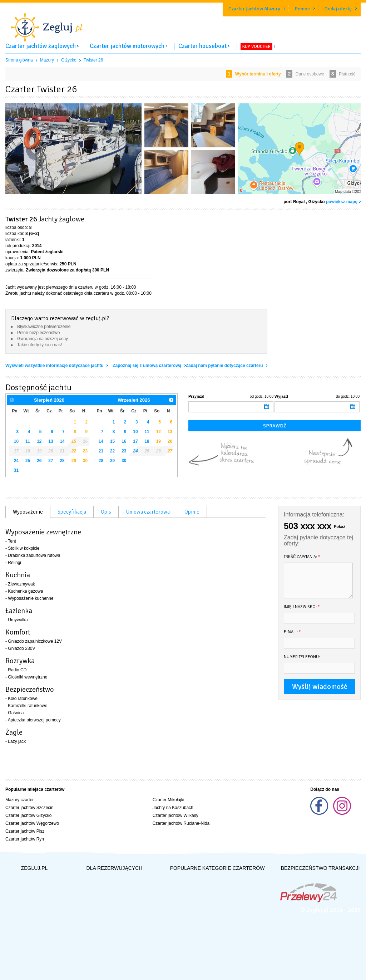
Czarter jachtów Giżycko (28, 815)
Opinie (192, 512)
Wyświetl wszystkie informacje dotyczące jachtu (55, 366)
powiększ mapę (342, 202)
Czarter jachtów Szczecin (29, 808)
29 (74, 461)
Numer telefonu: (302, 657)
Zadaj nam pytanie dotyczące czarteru (225, 366)
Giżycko (69, 60)
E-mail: (292, 632)
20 (170, 441)
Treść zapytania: (302, 557)
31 (16, 470)
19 (159, 441)
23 (85, 451)
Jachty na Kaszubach (173, 808)
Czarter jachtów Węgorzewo (32, 823)
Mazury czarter (19, 800)
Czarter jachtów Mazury (254, 9)
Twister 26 (93, 60)
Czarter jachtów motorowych (127, 46)
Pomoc (302, 9)
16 (124, 441)
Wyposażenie (28, 512)
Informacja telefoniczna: (314, 514)
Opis (106, 512)
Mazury (47, 60)
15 (74, 441)
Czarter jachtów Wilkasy (175, 815)
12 (39, 441)
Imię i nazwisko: (302, 607)
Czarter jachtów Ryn (25, 839)
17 (135, 441)
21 (101, 451)
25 (28, 461)
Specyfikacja (72, 512)
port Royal (294, 202)
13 (51, 441)
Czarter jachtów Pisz (25, 831)
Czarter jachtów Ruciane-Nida (181, 823)
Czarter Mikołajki (169, 800)
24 (16, 461)
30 (85, 461)
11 (28, 441)
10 (16, 441)
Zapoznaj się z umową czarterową (147, 366)
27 (51, 461)
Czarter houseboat (202, 46)
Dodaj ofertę (338, 9)
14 (62, 441)
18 (147, 441)
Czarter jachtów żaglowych (41, 46)
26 (39, 461)
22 (74, 451)
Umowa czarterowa (148, 512)
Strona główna (19, 60)
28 (62, 461)
